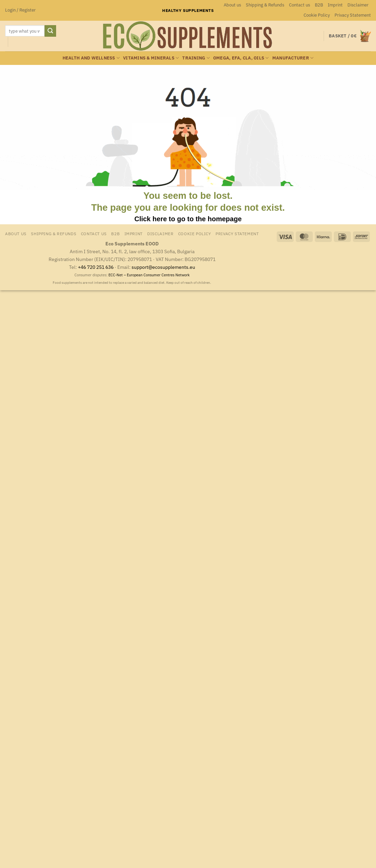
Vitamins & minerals (151, 58)
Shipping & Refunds (265, 5)
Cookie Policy (317, 15)
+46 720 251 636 (96, 267)
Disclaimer (358, 5)
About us (232, 5)
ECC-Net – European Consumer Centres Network (149, 275)
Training (196, 58)
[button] (20, 10)
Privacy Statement (353, 15)
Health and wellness (91, 58)
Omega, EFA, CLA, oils (241, 58)
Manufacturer (293, 58)
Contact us (300, 5)
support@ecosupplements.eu (163, 267)
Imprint (335, 5)
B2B (319, 5)
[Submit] (50, 31)
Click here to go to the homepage (188, 219)
